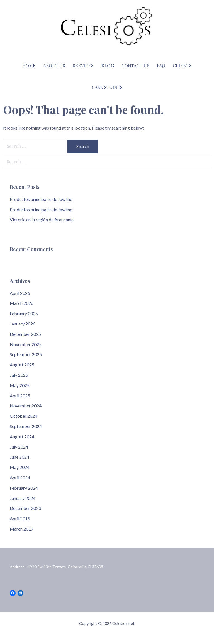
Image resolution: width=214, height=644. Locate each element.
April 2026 (20, 293)
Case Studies (107, 87)
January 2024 (23, 498)
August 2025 (22, 365)
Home (29, 66)
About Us (54, 66)
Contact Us (135, 66)
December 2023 (25, 508)
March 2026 (22, 303)
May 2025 (20, 385)
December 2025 (25, 334)
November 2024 (26, 406)
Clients (182, 66)
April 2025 (20, 396)
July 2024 (19, 447)
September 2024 (26, 426)
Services (83, 66)
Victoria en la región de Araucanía (42, 219)
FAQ (161, 66)
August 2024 (22, 437)
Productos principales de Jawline (41, 199)
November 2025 (26, 344)
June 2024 (20, 457)
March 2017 (22, 529)
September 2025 (26, 354)
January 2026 (23, 324)
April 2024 (20, 477)
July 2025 (19, 375)
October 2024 (24, 416)
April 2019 (20, 518)
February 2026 (24, 313)
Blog (108, 66)
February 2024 (24, 488)
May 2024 (20, 467)
